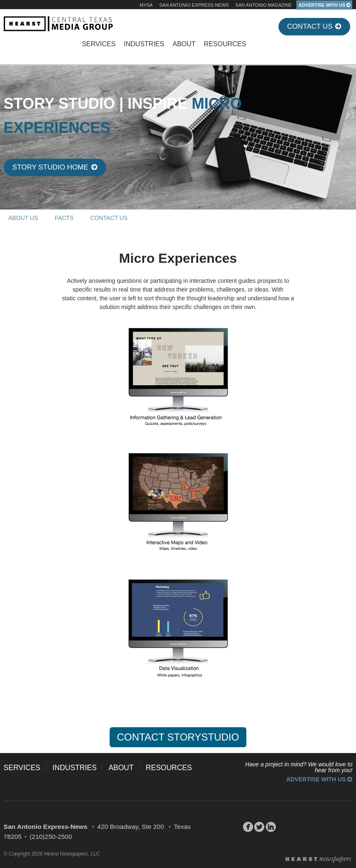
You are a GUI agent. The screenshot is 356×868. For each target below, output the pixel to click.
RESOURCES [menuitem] (225, 44)
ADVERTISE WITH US (325, 5)
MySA (146, 5)
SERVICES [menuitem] (99, 44)
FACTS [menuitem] (64, 218)
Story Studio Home (55, 167)
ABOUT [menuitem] (184, 44)
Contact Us (315, 26)
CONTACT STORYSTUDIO (178, 737)
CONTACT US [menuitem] (109, 218)
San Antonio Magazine (264, 5)
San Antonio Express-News (194, 5)
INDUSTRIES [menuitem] (144, 44)
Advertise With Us (319, 779)
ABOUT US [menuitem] (23, 218)
